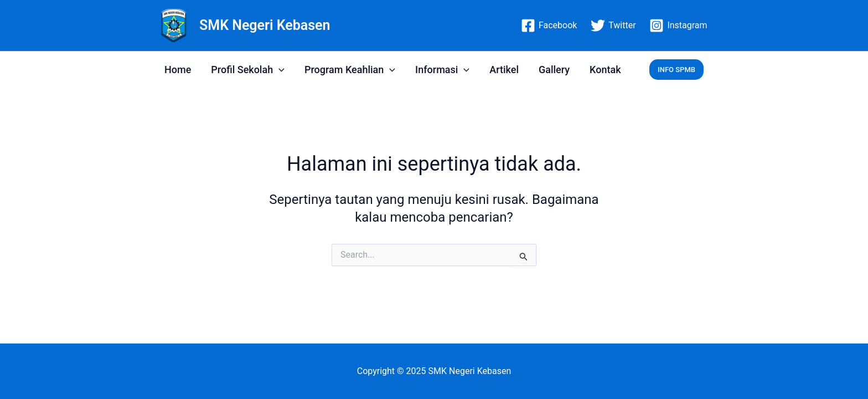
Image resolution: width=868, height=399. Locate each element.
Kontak (605, 70)
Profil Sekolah (248, 70)
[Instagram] (678, 25)
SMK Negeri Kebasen (265, 25)
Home (178, 70)
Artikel (504, 70)
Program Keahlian (350, 70)
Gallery (554, 70)
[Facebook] (549, 25)
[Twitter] (613, 25)
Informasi (442, 70)
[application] (279, 70)
